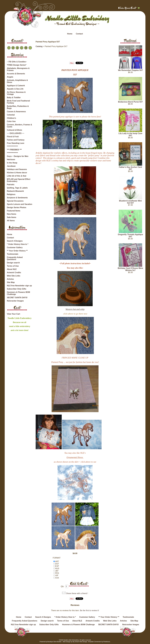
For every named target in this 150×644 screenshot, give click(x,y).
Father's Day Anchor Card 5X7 (130, 168)
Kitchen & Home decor (17, 173)
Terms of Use (13, 266)
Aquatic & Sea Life (15, 89)
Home (70, 34)
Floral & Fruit (13, 137)
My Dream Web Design (80, 642)
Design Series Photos (17, 207)
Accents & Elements (16, 74)
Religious (11, 194)
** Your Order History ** (17, 251)
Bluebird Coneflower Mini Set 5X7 (130, 202)
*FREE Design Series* (17, 65)
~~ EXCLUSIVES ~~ (16, 133)
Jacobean (11, 166)
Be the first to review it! (89, 610)
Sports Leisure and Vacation (20, 204)
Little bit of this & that (17, 176)
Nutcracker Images (15, 301)
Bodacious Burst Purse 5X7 (130, 102)
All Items (11, 221)
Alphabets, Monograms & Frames (18, 69)
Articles (10, 279)
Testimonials (13, 254)
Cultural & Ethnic (15, 130)
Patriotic (11, 185)
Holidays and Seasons (17, 169)
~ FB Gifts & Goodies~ (17, 62)
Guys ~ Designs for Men (18, 156)
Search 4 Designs (15, 241)
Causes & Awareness (16, 112)
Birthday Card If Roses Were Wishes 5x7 (130, 269)
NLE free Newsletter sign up (19, 286)
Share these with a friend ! (77, 593)
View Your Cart (127, 8)
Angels (10, 77)
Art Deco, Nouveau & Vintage (16, 93)
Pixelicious (107, 642)
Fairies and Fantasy (16, 140)
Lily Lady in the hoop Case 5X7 (130, 134)
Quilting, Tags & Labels (17, 188)
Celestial (11, 115)
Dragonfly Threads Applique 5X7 (130, 236)
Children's (11, 118)
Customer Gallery (15, 247)
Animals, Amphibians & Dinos (17, 81)
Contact (79, 34)
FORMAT (57, 558)
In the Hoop (12, 163)
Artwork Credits (14, 273)
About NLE (12, 269)
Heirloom (11, 160)
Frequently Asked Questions (15, 258)
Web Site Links (14, 276)
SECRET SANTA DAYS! (17, 298)
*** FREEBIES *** (14, 150)
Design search (13, 263)
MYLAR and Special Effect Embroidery (19, 180)
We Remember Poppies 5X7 (130, 70)
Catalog (39, 46)
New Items (12, 214)
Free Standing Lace (16, 143)
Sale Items (12, 217)
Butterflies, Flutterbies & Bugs (18, 107)
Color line (11, 121)
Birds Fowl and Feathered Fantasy (18, 102)
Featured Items (14, 211)
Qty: (62, 586)
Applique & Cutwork (16, 86)
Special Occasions (15, 201)
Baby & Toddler (14, 98)
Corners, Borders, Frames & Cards (19, 126)
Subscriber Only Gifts (17, 289)
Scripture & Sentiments (17, 198)
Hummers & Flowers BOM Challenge (18, 293)
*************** (12, 146)
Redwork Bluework (15, 191)
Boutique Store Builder (54, 642)
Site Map (11, 282)
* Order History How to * (18, 244)
